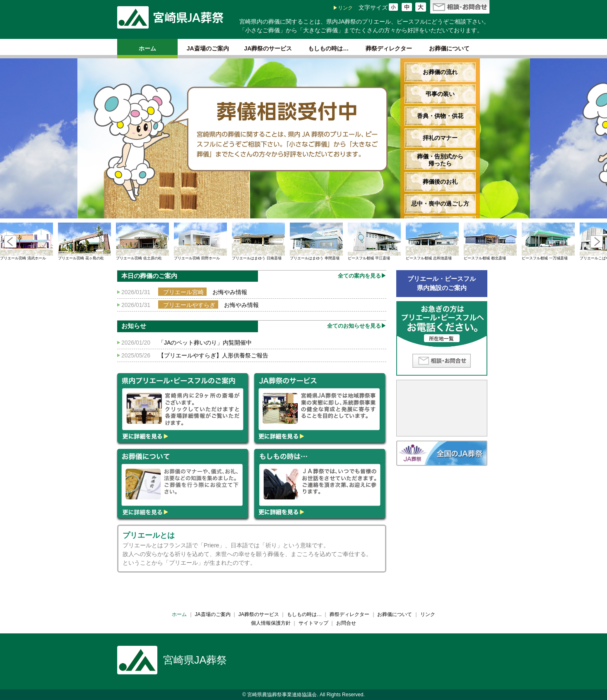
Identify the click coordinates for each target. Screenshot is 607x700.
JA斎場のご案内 (208, 48)
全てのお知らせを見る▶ (357, 326)
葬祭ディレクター (389, 48)
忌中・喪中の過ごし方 (440, 204)
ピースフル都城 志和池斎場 (432, 241)
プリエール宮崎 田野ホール (200, 241)
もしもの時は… (328, 48)
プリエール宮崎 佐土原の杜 (142, 241)
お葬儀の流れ (440, 72)
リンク (428, 614)
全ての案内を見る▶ (362, 276)
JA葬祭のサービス (268, 48)
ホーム (147, 48)
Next (597, 242)
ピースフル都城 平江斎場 (374, 241)
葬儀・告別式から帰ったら (440, 160)
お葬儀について (449, 48)
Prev (10, 242)
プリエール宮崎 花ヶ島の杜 (84, 241)
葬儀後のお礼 (440, 182)
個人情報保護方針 (271, 623)
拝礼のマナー (440, 138)
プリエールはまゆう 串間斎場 (316, 241)
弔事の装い (440, 94)
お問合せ (346, 623)
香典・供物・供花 (440, 116)
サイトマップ (313, 623)
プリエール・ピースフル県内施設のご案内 (442, 283)
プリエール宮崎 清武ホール (26, 241)
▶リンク (343, 8)
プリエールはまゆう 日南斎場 (258, 241)
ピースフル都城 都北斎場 (490, 241)
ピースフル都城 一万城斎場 (548, 241)
